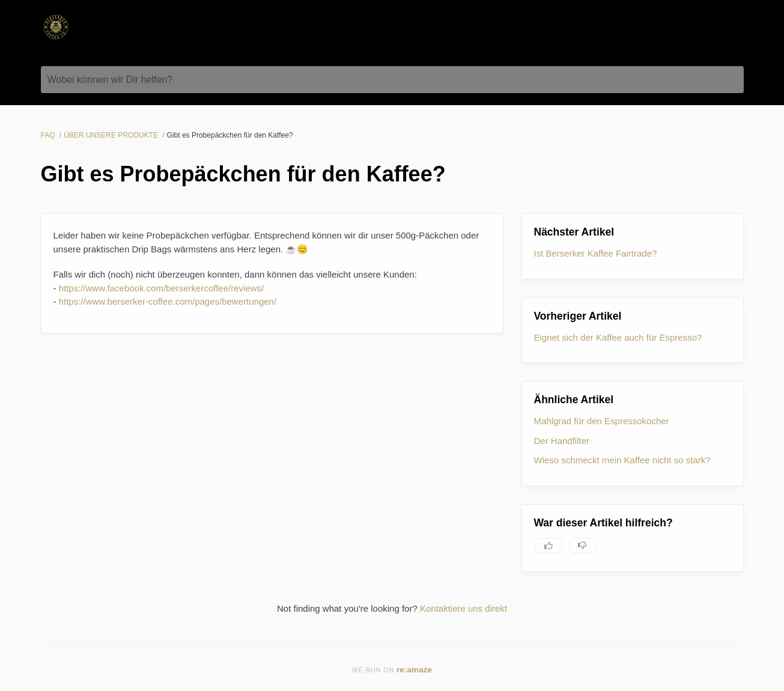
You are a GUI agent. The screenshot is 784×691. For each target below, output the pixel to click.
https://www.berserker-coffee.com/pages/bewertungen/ (168, 301)
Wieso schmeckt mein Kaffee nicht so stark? (622, 460)
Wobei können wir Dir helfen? (110, 80)
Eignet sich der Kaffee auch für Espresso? (618, 337)
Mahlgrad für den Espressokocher (602, 421)
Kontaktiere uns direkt (463, 608)
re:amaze (414, 670)
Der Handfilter (562, 441)
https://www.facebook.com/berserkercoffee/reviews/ (162, 288)
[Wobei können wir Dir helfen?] (392, 80)
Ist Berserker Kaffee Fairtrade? (596, 253)
